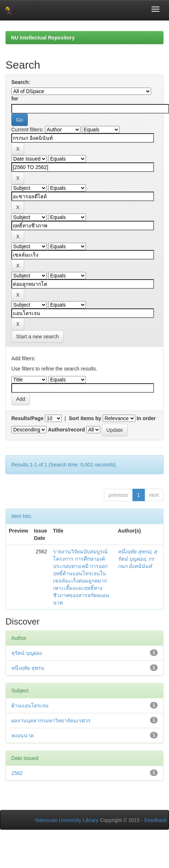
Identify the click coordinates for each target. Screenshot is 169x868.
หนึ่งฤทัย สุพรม (134, 552)
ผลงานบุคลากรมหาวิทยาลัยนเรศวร (51, 721)
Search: (21, 82)
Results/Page (27, 418)
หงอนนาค (22, 736)
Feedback (156, 820)
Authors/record (66, 430)
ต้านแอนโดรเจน (30, 706)
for (15, 99)
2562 (17, 773)
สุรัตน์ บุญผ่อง (27, 653)
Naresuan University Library (67, 820)
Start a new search (37, 337)
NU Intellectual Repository (43, 38)
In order (146, 418)
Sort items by (85, 418)
